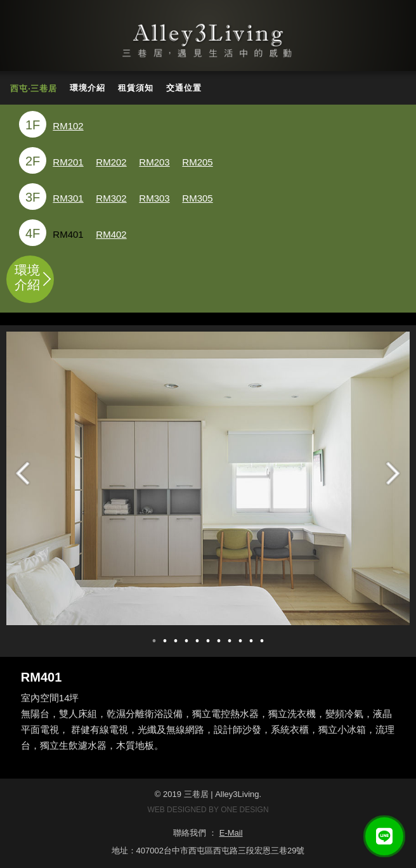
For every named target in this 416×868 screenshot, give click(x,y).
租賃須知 (136, 88)
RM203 (154, 162)
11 (262, 641)
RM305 (197, 198)
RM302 (111, 198)
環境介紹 (88, 88)
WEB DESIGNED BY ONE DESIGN (208, 810)
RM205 (197, 162)
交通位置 (184, 88)
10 (251, 641)
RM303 (154, 198)
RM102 (68, 126)
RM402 (111, 234)
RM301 (68, 198)
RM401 (68, 234)
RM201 (68, 162)
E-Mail (231, 833)
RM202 (111, 162)
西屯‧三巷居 (34, 88)
